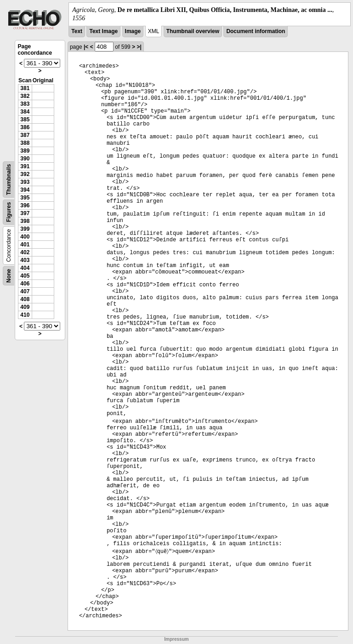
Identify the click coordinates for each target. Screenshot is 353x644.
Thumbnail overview (193, 31)
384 (25, 112)
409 (25, 307)
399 (25, 229)
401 (25, 245)
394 (25, 190)
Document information (256, 31)
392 (25, 174)
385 (25, 120)
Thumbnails (9, 180)
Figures (9, 212)
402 (25, 252)
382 (25, 96)
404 (25, 268)
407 (25, 291)
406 (25, 284)
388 (25, 143)
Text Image (103, 31)
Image (133, 31)
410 (25, 315)
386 (25, 127)
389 (25, 151)
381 (25, 88)
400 (25, 237)
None (9, 276)
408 (25, 299)
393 (25, 182)
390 (25, 159)
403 (25, 260)
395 (25, 198)
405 (25, 276)
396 (25, 205)
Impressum (176, 639)
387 (25, 135)
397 (25, 213)
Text (77, 31)
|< (86, 47)
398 (25, 221)
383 (25, 104)
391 (25, 166)
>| (139, 47)
